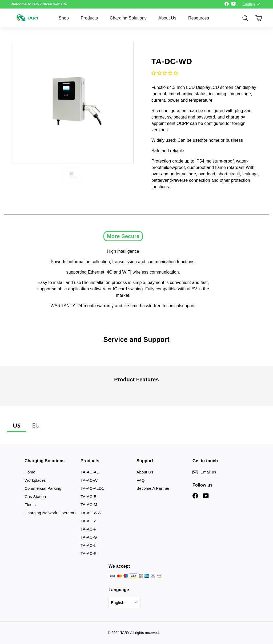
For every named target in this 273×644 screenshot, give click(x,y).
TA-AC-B (89, 497)
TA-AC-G (89, 537)
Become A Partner (153, 488)
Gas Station (35, 497)
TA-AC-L (88, 545)
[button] (165, 73)
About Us (167, 18)
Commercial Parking (43, 488)
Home (30, 472)
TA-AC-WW (91, 513)
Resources (199, 18)
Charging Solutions (128, 18)
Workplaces (35, 480)
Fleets (30, 505)
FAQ (141, 480)
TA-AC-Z (88, 521)
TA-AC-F (88, 529)
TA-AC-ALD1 (92, 488)
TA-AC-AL (90, 472)
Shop (64, 18)
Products (89, 18)
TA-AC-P (89, 553)
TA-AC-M (89, 505)
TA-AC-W (89, 480)
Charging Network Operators (51, 513)
